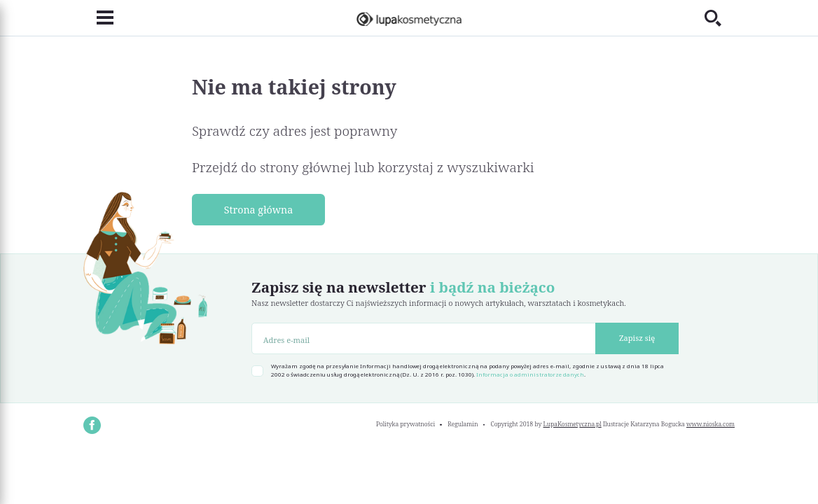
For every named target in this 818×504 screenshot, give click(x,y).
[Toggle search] (720, 18)
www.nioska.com (710, 424)
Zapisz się (637, 338)
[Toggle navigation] (98, 18)
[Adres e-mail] (424, 338)
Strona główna (259, 210)
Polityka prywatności (405, 424)
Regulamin (463, 424)
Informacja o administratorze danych (530, 374)
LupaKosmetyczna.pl (573, 424)
